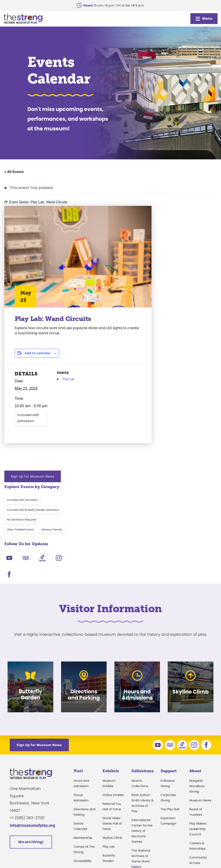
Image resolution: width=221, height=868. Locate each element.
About (195, 667)
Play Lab (80, 379)
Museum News (200, 696)
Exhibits (111, 667)
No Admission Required (169, 256)
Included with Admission (28, 418)
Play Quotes (198, 800)
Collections (143, 667)
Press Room (198, 768)
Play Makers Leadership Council (198, 725)
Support (169, 667)
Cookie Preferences (172, 854)
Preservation (141, 814)
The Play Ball (170, 705)
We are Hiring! (31, 738)
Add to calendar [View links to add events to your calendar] (38, 353)
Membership (83, 734)
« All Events (14, 172)
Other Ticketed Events (168, 266)
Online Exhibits (113, 691)
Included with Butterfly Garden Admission (181, 246)
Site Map (204, 854)
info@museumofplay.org (32, 721)
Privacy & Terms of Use (127, 854)
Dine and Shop (84, 794)
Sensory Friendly (200, 266)
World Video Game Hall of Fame (112, 719)
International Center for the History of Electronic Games (142, 727)
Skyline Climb (112, 734)
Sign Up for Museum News (180, 213)
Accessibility (83, 757)
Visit (78, 667)
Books (194, 791)
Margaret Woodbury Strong (197, 682)
